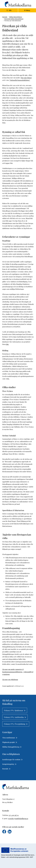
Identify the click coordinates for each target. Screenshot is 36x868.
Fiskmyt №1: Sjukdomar (15, 710)
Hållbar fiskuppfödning (16, 17)
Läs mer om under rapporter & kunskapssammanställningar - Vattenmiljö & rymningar (18, 672)
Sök (9, 10)
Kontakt (6, 769)
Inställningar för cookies (12, 759)
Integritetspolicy (9, 764)
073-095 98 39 (14, 815)
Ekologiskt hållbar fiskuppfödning (14, 19)
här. (7, 344)
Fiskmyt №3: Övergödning (16, 724)
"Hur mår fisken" (26, 78)
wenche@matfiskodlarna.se (18, 818)
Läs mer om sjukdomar (10, 679)
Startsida (5, 17)
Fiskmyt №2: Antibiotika (15, 717)
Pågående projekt (10, 742)
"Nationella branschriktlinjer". (20, 80)
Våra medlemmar (10, 738)
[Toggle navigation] (27, 10)
